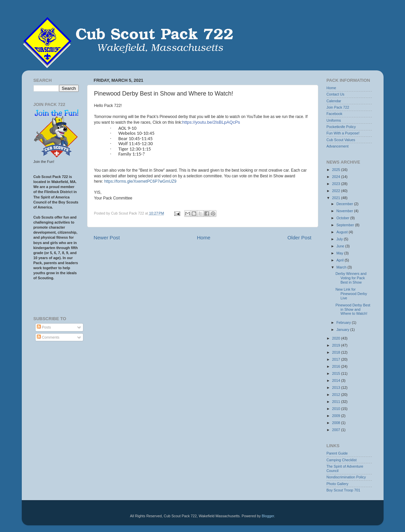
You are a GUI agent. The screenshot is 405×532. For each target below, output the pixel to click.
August (343, 232)
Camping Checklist (342, 460)
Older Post (299, 238)
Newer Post (107, 238)
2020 (336, 338)
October (343, 218)
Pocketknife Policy (341, 127)
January (343, 330)
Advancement (338, 146)
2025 (336, 170)
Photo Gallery (337, 484)
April (341, 260)
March (342, 267)
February (344, 322)
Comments (48, 337)
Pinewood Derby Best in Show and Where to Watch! (353, 309)
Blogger (268, 516)
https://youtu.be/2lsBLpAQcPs (211, 122)
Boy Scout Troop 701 (344, 490)
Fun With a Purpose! (343, 133)
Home (204, 238)
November (345, 211)
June (341, 246)
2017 (336, 359)
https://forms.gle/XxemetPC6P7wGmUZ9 (140, 181)
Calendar (334, 101)
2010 (336, 409)
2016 (336, 366)
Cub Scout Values (341, 140)
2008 (336, 423)
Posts (44, 327)
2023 (336, 184)
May (340, 253)
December (345, 204)
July (340, 239)
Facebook (334, 114)
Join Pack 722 (338, 107)
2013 (336, 388)
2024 (336, 177)
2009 (336, 416)
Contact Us (335, 94)
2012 (336, 395)
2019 (336, 345)
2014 (336, 380)
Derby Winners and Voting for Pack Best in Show (351, 278)
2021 (336, 198)
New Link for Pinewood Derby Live (351, 294)
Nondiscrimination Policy (346, 477)
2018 (336, 352)
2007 (336, 430)
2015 (336, 373)
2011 (336, 402)
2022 (336, 191)
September (346, 225)
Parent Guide (337, 453)
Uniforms (334, 120)
